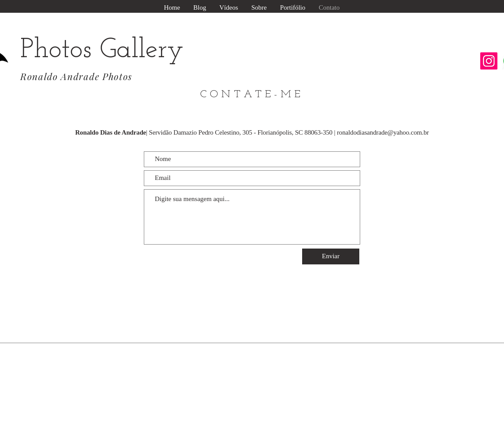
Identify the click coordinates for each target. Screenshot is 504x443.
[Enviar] (331, 256)
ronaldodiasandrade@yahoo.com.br (383, 132)
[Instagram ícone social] (489, 61)
